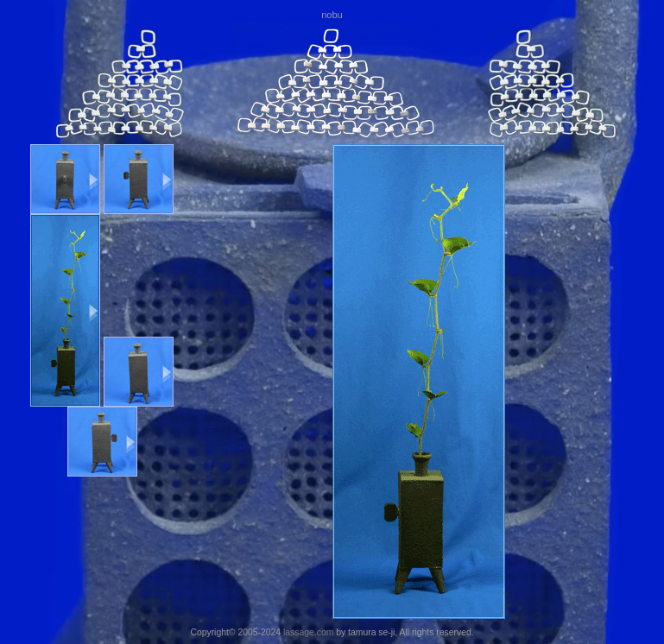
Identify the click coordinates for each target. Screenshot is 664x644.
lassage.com (308, 632)
